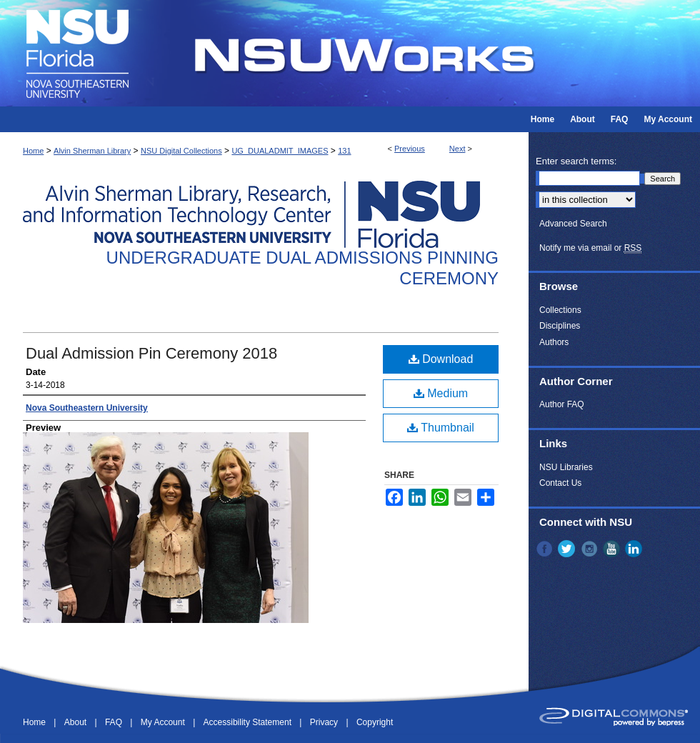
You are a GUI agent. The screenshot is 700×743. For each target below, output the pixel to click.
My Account (164, 722)
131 (344, 151)
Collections (560, 310)
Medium (441, 393)
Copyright (375, 722)
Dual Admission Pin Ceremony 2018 (151, 353)
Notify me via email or (590, 248)
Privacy (325, 722)
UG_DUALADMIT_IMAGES (280, 151)
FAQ (115, 722)
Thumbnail (441, 428)
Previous (410, 149)
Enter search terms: (576, 161)
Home (33, 151)
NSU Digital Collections (181, 151)
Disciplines (560, 326)
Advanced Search (573, 224)
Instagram (591, 549)
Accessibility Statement (249, 722)
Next (457, 149)
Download (441, 359)
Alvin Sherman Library (92, 151)
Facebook (546, 549)
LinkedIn (635, 549)
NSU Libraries (566, 467)
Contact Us (560, 483)
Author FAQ (562, 404)
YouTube (613, 549)
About (77, 722)
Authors (554, 342)
